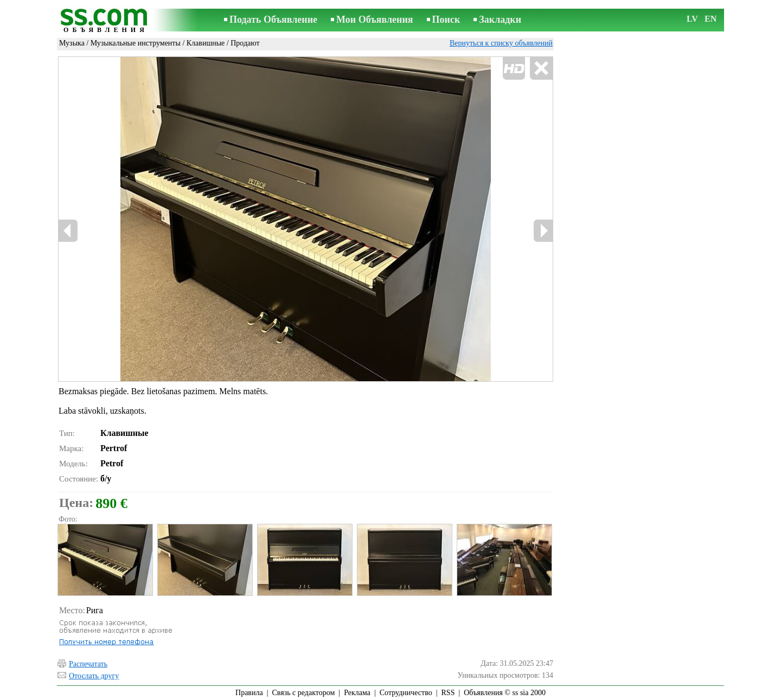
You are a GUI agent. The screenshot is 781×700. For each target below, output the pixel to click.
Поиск (446, 20)
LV (692, 19)
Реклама (357, 693)
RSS (448, 693)
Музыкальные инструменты (136, 43)
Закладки (500, 20)
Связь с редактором (304, 693)
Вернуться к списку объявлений (501, 43)
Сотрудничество (406, 693)
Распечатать (88, 664)
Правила (249, 693)
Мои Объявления (375, 20)
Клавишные (206, 43)
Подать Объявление (273, 20)
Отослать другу (94, 676)
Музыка (72, 43)
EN (710, 19)
